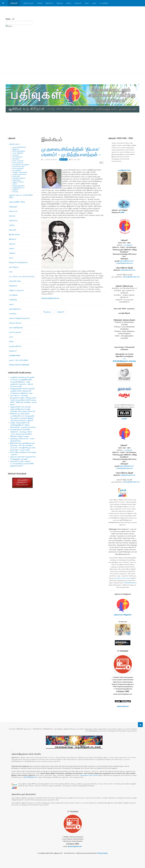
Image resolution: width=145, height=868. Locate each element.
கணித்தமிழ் (13, 300)
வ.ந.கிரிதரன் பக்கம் (124, 170)
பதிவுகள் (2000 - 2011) (17, 202)
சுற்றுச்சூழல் (13, 207)
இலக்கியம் (50, 3)
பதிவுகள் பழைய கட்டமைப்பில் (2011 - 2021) (21, 196)
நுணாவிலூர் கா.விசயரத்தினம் (21, 165)
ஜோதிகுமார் (16, 149)
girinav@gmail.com (127, 261)
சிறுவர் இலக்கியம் (15, 309)
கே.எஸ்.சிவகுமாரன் (18, 163)
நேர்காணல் (13, 230)
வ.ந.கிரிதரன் (104, 3)
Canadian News (15, 355)
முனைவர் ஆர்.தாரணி (18, 166)
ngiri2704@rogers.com (30, 777)
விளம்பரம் (12, 216)
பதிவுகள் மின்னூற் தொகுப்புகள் (19, 318)
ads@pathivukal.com (128, 270)
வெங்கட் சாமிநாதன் (18, 161)
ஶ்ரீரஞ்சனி (15, 190)
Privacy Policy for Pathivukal (19, 365)
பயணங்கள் (13, 314)
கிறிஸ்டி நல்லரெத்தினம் (19, 151)
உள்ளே (122, 212)
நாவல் (94, 3)
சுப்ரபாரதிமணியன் (18, 157)
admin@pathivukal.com (131, 277)
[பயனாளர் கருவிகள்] (101, 163)
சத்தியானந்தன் (17, 180)
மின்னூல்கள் (13, 286)
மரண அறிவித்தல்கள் (16, 328)
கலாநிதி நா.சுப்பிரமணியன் (20, 172)
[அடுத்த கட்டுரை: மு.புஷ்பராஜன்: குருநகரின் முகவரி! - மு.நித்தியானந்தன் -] (60, 312)
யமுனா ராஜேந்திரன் (18, 153)
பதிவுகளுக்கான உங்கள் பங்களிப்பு (123, 578)
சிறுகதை (60, 3)
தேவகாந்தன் (16, 159)
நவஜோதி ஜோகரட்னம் (18, 188)
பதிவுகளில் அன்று (15, 281)
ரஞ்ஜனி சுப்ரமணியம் (18, 182)
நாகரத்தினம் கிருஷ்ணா (19, 178)
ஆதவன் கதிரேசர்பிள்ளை (19, 147)
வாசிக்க (124, 419)
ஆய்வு (87, 3)
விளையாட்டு (13, 211)
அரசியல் (40, 3)
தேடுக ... (9, 19)
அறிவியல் (12, 253)
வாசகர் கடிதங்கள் (15, 332)
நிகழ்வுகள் (78, 3)
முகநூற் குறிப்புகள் (15, 346)
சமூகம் (11, 304)
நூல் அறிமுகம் (14, 267)
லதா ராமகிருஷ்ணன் (18, 168)
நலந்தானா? (13, 351)
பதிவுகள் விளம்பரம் (15, 323)
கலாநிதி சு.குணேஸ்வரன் (19, 174)
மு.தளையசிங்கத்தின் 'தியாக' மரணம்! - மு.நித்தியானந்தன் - (71, 152)
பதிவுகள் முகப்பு (28, 3)
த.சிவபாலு (15, 192)
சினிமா (11, 342)
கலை (11, 272)
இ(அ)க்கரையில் (14, 234)
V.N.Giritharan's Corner (124, 361)
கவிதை (69, 3)
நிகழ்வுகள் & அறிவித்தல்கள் (18, 262)
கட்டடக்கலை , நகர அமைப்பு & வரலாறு (22, 276)
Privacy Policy (103, 853)
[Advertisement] (72, 56)
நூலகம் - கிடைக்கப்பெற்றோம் (19, 360)
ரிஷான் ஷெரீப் (16, 176)
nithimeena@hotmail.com (50, 298)
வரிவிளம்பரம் (13, 221)
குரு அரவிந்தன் (17, 170)
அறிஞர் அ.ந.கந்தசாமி (16, 290)
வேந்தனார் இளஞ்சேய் (18, 186)
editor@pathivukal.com (125, 263)
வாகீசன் (15, 184)
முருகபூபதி (16, 155)
